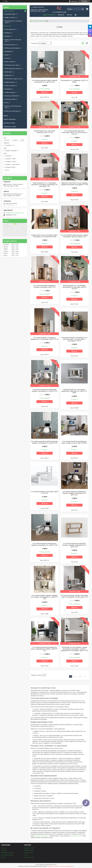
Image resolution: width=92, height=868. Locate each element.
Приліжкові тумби (10, 14)
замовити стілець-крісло (42, 836)
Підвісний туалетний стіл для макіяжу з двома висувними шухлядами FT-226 (74, 184)
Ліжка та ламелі (10, 62)
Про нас (69, 15)
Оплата (4, 848)
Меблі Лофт (8, 72)
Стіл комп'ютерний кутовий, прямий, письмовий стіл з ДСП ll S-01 (45, 81)
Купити (46, 92)
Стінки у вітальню (10, 86)
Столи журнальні (10, 29)
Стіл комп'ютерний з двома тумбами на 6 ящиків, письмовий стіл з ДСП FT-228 (45, 597)
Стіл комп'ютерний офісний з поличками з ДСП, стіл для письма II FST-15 (74, 133)
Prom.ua (54, 865)
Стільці (7, 58)
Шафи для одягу (10, 82)
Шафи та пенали (10, 18)
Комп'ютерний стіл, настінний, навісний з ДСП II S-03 (45, 132)
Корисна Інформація (10, 119)
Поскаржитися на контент (53, 866)
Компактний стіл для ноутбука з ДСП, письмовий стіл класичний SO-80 (45, 236)
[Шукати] (83, 9)
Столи (7, 26)
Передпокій (8, 51)
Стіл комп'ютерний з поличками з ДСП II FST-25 (45, 492)
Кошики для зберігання (12, 96)
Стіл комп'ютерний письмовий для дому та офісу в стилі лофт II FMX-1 (74, 442)
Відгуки (6, 116)
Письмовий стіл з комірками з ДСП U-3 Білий (74, 81)
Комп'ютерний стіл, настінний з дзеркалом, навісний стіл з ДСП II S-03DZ (74, 391)
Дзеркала (8, 33)
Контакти (61, 15)
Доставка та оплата (9, 123)
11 (80, 676)
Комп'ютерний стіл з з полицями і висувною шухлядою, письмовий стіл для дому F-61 (45, 185)
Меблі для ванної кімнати (12, 48)
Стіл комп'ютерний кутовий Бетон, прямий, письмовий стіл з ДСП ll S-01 (45, 544)
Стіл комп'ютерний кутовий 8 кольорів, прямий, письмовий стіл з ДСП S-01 (45, 442)
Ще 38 (7, 170)
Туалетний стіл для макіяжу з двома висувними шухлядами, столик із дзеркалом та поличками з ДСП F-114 (74, 649)
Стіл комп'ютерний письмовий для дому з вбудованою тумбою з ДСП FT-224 (45, 649)
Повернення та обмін (10, 127)
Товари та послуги (49, 15)
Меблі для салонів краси (12, 111)
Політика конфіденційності (67, 866)
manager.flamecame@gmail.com (15, 213)
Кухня (7, 55)
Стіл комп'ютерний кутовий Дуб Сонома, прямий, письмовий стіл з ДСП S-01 (74, 545)
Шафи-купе (8, 75)
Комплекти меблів (10, 99)
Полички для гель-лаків (12, 65)
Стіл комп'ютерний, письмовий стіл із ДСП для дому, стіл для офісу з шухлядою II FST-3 (74, 339)
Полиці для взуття (10, 45)
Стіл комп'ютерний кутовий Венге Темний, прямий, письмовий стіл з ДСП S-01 (74, 493)
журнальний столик (76, 836)
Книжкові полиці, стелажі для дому (13, 22)
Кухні (6, 103)
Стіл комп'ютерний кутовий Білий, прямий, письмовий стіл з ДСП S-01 (45, 390)
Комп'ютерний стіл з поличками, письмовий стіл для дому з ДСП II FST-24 (74, 287)
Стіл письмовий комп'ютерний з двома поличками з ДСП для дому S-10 (74, 236)
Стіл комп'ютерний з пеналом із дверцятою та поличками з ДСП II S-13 (45, 338)
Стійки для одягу (10, 92)
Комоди (7, 36)
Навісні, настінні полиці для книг (13, 40)
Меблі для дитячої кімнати (13, 69)
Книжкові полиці (29, 853)
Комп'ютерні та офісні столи (13, 79)
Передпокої (8, 89)
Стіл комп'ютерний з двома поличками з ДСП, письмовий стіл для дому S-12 (74, 596)
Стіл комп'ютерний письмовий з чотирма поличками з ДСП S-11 (45, 286)
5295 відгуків (75, 1)
